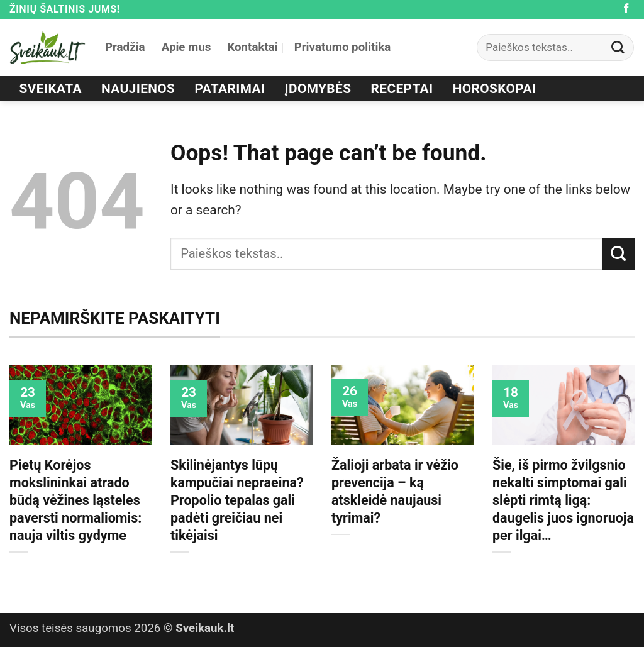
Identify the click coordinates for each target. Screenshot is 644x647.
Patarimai (230, 89)
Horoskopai (495, 89)
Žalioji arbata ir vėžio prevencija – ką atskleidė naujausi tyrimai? (395, 491)
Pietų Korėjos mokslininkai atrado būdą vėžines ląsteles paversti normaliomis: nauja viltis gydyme (75, 500)
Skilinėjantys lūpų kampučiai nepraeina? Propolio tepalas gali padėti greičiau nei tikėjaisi (237, 500)
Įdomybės (318, 89)
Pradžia (125, 47)
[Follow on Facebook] (626, 9)
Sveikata (51, 89)
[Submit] (618, 47)
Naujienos (138, 89)
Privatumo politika (343, 47)
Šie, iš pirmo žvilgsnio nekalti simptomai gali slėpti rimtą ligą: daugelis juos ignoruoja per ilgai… (563, 500)
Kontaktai (252, 47)
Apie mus (186, 47)
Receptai (402, 89)
